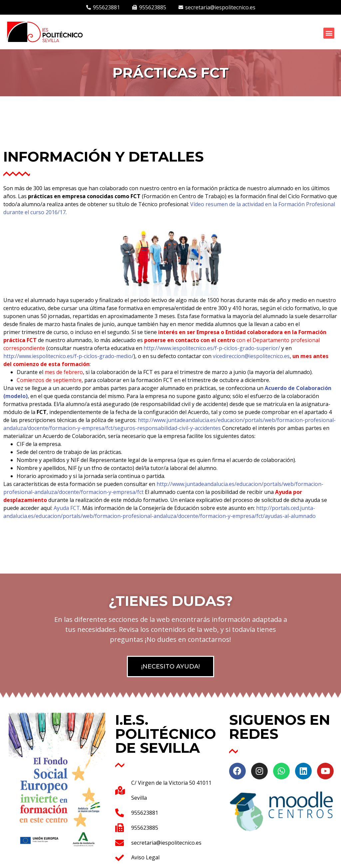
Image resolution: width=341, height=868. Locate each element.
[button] (329, 33)
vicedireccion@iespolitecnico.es (251, 356)
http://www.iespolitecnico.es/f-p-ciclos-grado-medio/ (68, 356)
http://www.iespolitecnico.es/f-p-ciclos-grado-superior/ (212, 348)
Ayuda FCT (67, 508)
